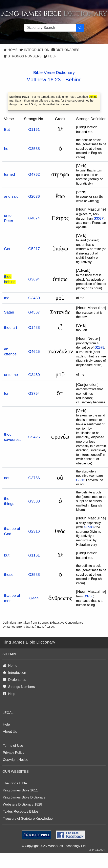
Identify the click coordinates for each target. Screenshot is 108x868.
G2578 (99, 347)
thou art (10, 328)
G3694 (34, 279)
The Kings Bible (15, 783)
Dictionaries (65, 50)
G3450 (34, 298)
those (9, 575)
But (7, 129)
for (6, 393)
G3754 (34, 393)
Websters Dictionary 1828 (22, 804)
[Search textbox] (50, 28)
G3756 (34, 478)
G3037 (99, 219)
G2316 (34, 531)
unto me (11, 375)
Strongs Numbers (23, 56)
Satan (9, 312)
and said (11, 196)
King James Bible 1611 (20, 790)
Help (50, 56)
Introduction (34, 50)
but (7, 555)
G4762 (34, 174)
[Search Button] (80, 28)
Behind (74, 80)
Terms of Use (13, 746)
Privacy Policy (14, 753)
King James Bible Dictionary (24, 797)
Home (10, 50)
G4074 (34, 218)
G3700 (88, 596)
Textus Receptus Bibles (21, 811)
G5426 (34, 437)
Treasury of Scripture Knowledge (28, 819)
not (7, 478)
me (7, 298)
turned (9, 174)
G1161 (34, 129)
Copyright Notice (16, 760)
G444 (34, 598)
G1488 (34, 328)
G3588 (34, 149)
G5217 (34, 249)
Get (7, 249)
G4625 (34, 351)
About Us (10, 731)
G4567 (34, 312)
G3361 (81, 480)
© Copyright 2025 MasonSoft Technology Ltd (54, 846)
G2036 (34, 196)
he (6, 149)
